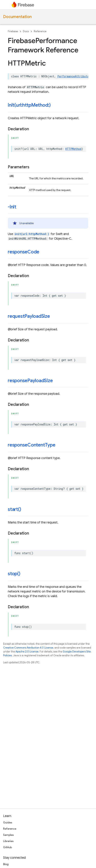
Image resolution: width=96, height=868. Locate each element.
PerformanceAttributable (75, 76)
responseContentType (31, 445)
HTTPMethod (73, 149)
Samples (8, 835)
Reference (40, 31)
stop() (14, 574)
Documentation (17, 17)
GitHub (7, 847)
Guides (8, 822)
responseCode (24, 252)
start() (14, 509)
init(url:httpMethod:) (29, 105)
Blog (6, 864)
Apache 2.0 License (27, 652)
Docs (26, 31)
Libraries (8, 841)
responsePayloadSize (30, 381)
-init (12, 207)
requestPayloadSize (29, 316)
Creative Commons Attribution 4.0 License (28, 648)
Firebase (13, 31)
